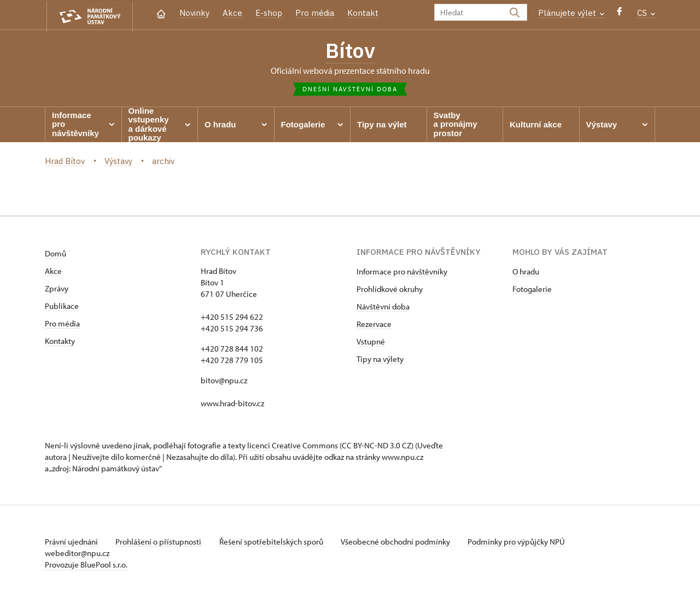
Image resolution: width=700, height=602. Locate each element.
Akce (232, 13)
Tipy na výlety (380, 360)
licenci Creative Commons (293, 446)
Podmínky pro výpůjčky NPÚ (522, 543)
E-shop (269, 13)
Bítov (350, 51)
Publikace (62, 307)
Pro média (315, 13)
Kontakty (60, 342)
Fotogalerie (532, 290)
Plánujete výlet (571, 13)
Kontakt (363, 13)
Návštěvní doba (383, 308)
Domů (56, 255)
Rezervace (374, 325)
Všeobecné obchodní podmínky (401, 543)
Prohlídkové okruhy (390, 290)
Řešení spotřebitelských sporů (275, 543)
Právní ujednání (72, 543)
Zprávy (57, 290)
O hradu (526, 273)
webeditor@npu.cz (77, 554)
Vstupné (371, 343)
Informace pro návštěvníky (402, 273)
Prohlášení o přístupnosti (161, 543)
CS (646, 13)
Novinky (194, 13)
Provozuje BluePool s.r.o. (86, 566)
